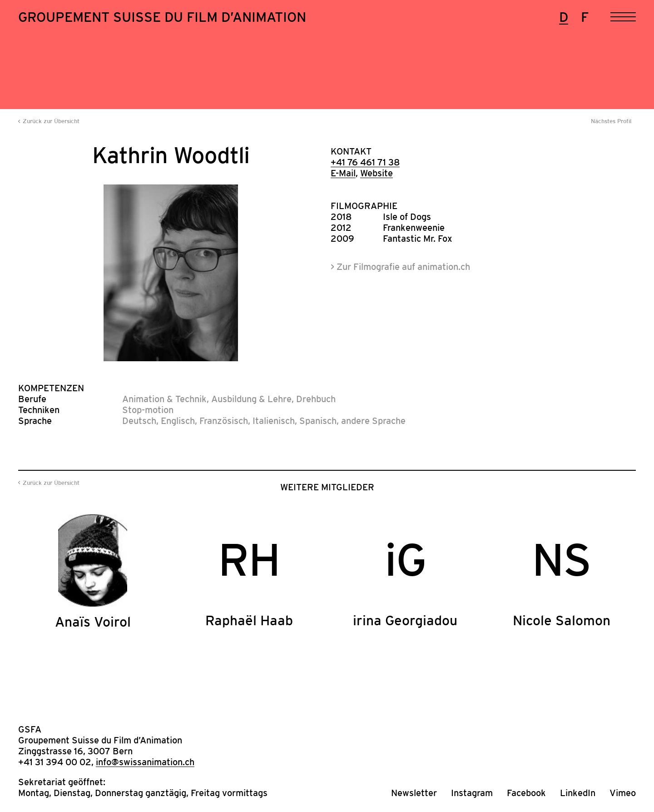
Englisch (178, 421)
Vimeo (623, 793)
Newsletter (414, 793)
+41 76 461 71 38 (365, 162)
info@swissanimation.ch (145, 762)
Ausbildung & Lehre (251, 399)
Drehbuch (316, 399)
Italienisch (274, 421)
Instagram (472, 793)
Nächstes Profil (611, 121)
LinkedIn (578, 793)
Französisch (224, 421)
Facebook (526, 793)
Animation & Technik (164, 399)
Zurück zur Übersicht (51, 121)
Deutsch (139, 421)
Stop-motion (148, 410)
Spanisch (318, 421)
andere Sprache (373, 421)
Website (377, 173)
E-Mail (343, 173)
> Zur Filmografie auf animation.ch (400, 267)
